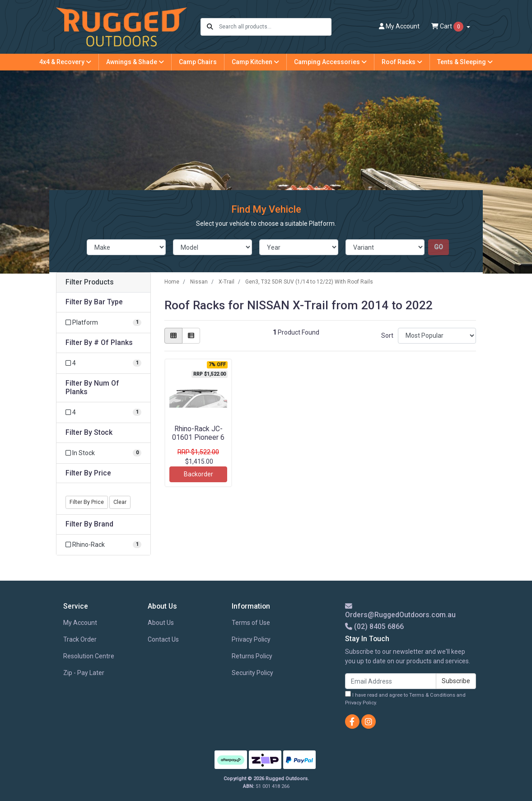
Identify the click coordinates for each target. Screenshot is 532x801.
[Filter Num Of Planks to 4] (103, 412)
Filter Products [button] (90, 282)
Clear (120, 502)
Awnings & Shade (135, 62)
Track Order (80, 639)
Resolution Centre (89, 656)
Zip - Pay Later (84, 673)
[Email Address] (391, 681)
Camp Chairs (198, 62)
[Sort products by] (437, 336)
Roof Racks (402, 62)
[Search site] (210, 27)
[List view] (191, 336)
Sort (387, 335)
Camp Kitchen (255, 62)
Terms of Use (251, 623)
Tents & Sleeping (465, 62)
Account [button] (399, 26)
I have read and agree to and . (405, 698)
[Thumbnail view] (173, 336)
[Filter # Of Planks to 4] (103, 363)
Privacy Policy (251, 639)
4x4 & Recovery (65, 62)
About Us (161, 623)
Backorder (198, 474)
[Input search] (275, 27)
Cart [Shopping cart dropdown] (448, 27)
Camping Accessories (330, 62)
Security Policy (252, 673)
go (439, 247)
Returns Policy (252, 656)
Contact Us (163, 639)
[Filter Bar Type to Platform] (103, 323)
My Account (80, 623)
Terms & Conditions (432, 695)
